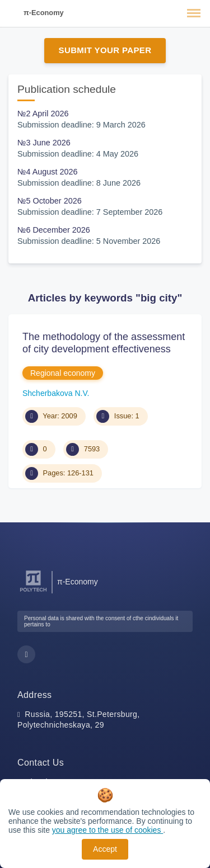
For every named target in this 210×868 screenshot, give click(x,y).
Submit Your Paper (105, 50)
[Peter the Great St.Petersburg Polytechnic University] (33, 592)
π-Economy (44, 13)
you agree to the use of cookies (108, 830)
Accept (105, 849)
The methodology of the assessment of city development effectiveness (104, 343)
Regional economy (63, 373)
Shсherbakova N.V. (56, 393)
